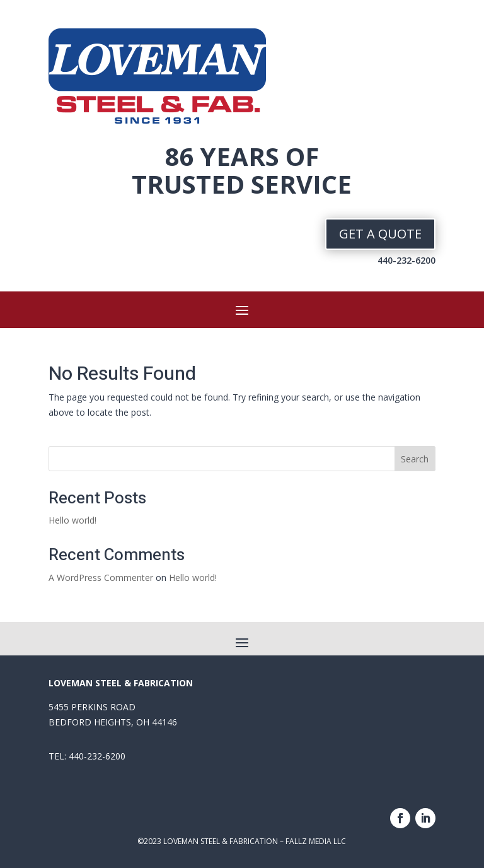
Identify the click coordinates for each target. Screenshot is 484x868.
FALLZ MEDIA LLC (315, 841)
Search (415, 459)
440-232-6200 (406, 260)
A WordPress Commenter (101, 578)
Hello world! (72, 520)
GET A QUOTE (380, 234)
